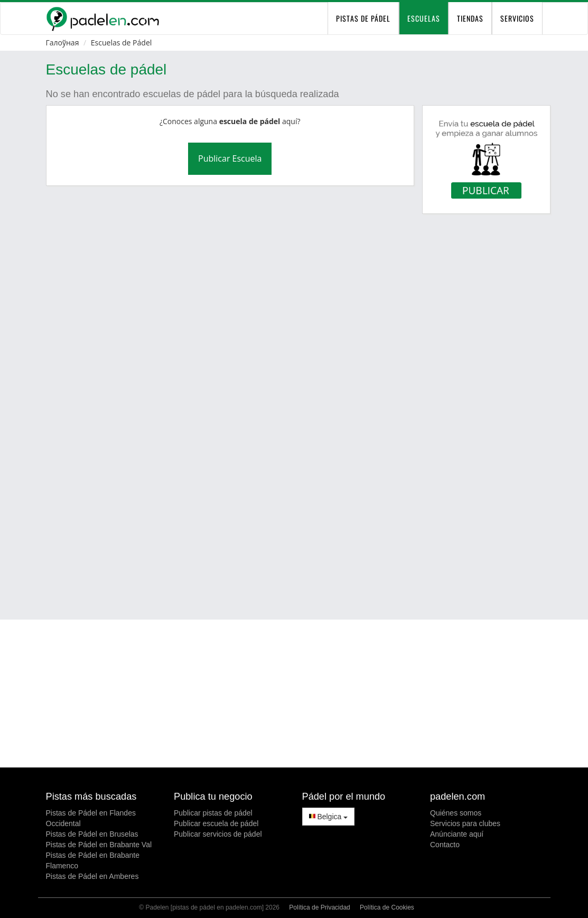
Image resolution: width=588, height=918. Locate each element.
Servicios (517, 18)
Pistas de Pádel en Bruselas (92, 834)
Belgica (329, 817)
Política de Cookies (387, 907)
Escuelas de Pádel (121, 43)
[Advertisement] (301, 576)
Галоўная (63, 43)
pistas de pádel (363, 18)
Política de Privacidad (319, 907)
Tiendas (470, 18)
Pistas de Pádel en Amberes (92, 876)
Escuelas (424, 18)
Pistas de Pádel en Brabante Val (99, 845)
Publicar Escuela (230, 158)
